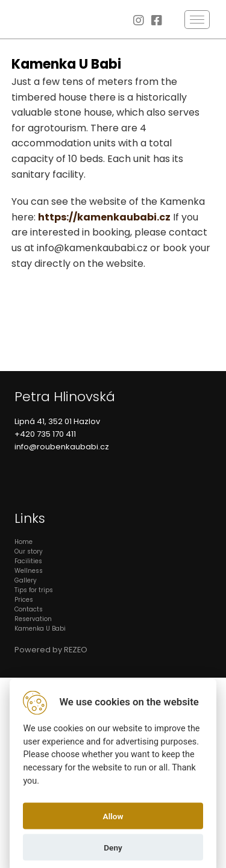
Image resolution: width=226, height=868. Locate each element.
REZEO (76, 650)
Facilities (28, 561)
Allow (113, 816)
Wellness (29, 571)
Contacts (29, 609)
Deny (113, 847)
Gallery (26, 580)
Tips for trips (34, 590)
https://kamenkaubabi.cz (104, 217)
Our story (29, 551)
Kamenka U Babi (40, 629)
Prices (24, 600)
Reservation (33, 619)
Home (24, 542)
